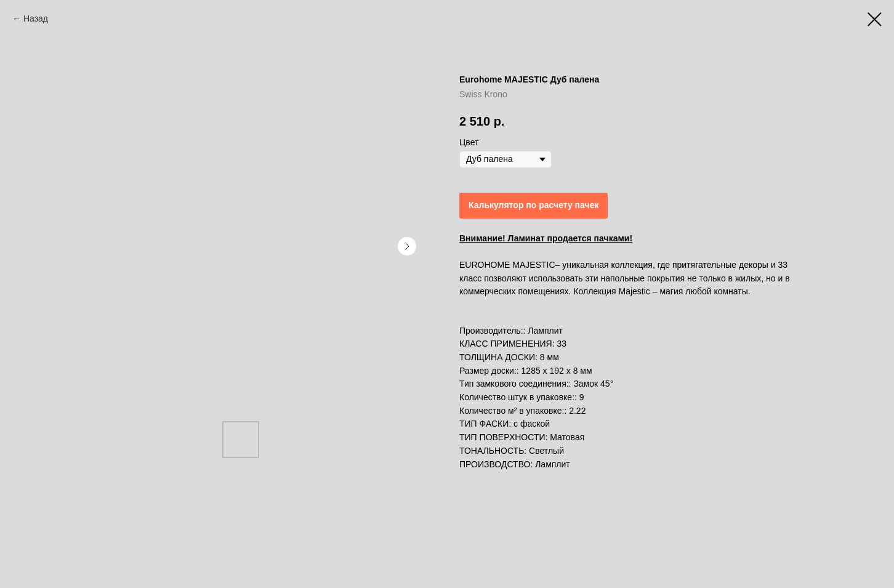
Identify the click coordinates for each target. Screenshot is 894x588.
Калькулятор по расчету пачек (534, 205)
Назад (36, 18)
